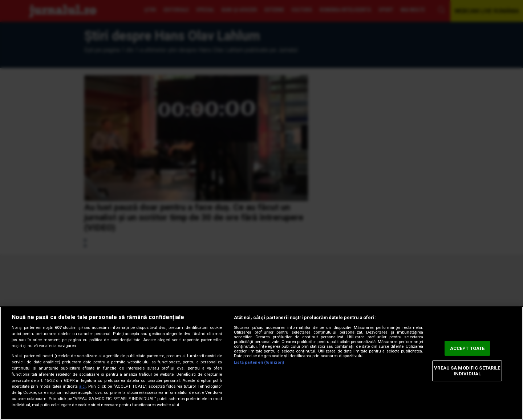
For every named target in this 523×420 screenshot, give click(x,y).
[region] (261, 363)
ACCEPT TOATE (467, 348)
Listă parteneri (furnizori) (259, 362)
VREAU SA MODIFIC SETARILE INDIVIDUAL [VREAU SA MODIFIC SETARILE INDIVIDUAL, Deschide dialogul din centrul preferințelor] (467, 371)
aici (82, 386)
